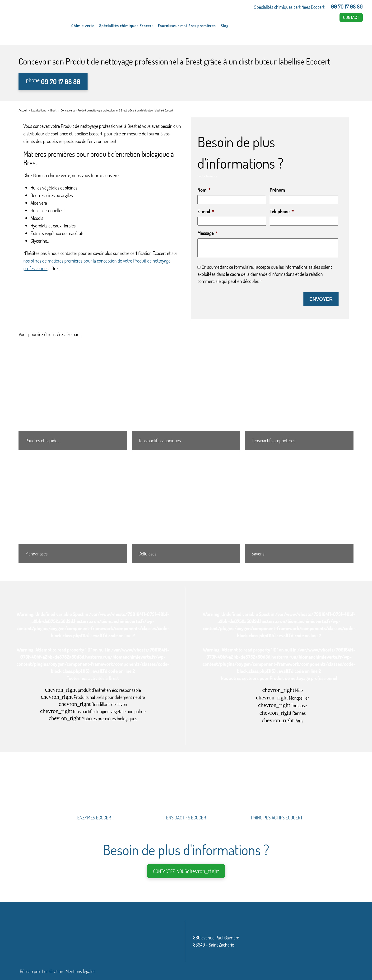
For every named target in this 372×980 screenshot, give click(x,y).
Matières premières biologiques (93, 718)
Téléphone (282, 211)
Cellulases (147, 553)
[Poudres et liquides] (73, 395)
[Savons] (299, 508)
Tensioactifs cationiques (160, 440)
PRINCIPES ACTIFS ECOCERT (277, 817)
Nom (204, 190)
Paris (283, 720)
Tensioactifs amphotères (273, 440)
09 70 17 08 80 (347, 6)
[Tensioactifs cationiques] (186, 395)
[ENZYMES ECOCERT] (95, 799)
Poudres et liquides (42, 440)
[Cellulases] (186, 508)
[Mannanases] (73, 508)
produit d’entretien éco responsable (93, 689)
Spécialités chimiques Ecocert (126, 25)
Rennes (283, 712)
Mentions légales (80, 971)
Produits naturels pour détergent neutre (93, 696)
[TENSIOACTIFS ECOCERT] (186, 799)
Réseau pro (30, 971)
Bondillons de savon (93, 703)
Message (208, 233)
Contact (351, 17)
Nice (282, 689)
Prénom (277, 190)
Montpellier (283, 697)
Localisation (53, 971)
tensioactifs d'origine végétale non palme (93, 710)
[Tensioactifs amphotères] (299, 395)
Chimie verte (83, 25)
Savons (258, 553)
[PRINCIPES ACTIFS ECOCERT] (277, 799)
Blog (224, 25)
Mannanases (37, 553)
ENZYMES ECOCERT (95, 817)
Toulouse (283, 705)
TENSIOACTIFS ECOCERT (186, 817)
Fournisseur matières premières (187, 25)
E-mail (206, 211)
